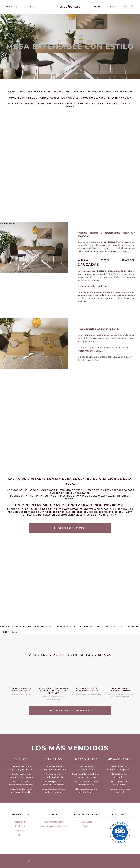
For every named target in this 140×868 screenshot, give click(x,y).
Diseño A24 (12, 7)
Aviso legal (87, 822)
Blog (113, 7)
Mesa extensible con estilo (70, 46)
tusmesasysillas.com (53, 822)
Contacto (98, 7)
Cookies (87, 826)
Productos (31, 7)
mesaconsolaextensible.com (53, 826)
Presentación (20, 822)
